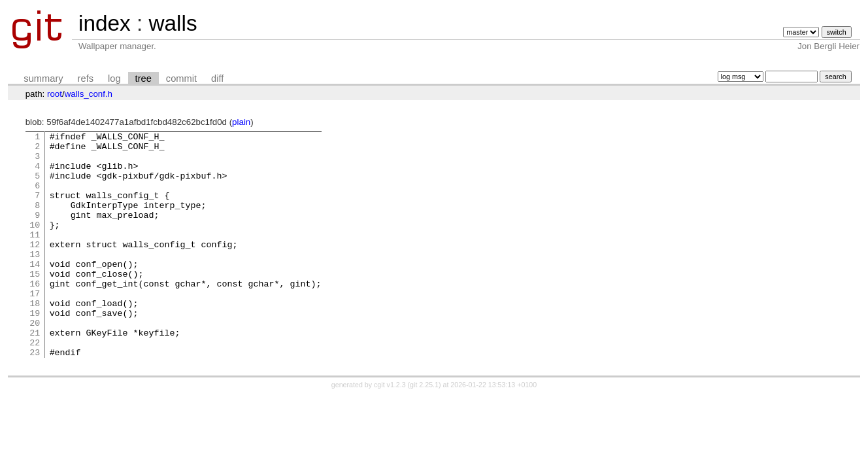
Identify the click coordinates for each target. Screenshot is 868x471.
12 (35, 268)
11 (35, 256)
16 (35, 315)
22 (35, 385)
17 (35, 326)
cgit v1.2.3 (390, 430)
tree (143, 78)
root (55, 94)
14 (35, 291)
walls (173, 23)
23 (35, 397)
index (105, 23)
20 (35, 362)
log (114, 78)
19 (35, 350)
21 (35, 374)
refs (86, 78)
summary (43, 78)
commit (181, 78)
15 (35, 303)
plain (241, 122)
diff (217, 78)
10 (35, 244)
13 (35, 279)
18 (35, 338)
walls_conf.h (89, 94)
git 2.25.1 (424, 430)
